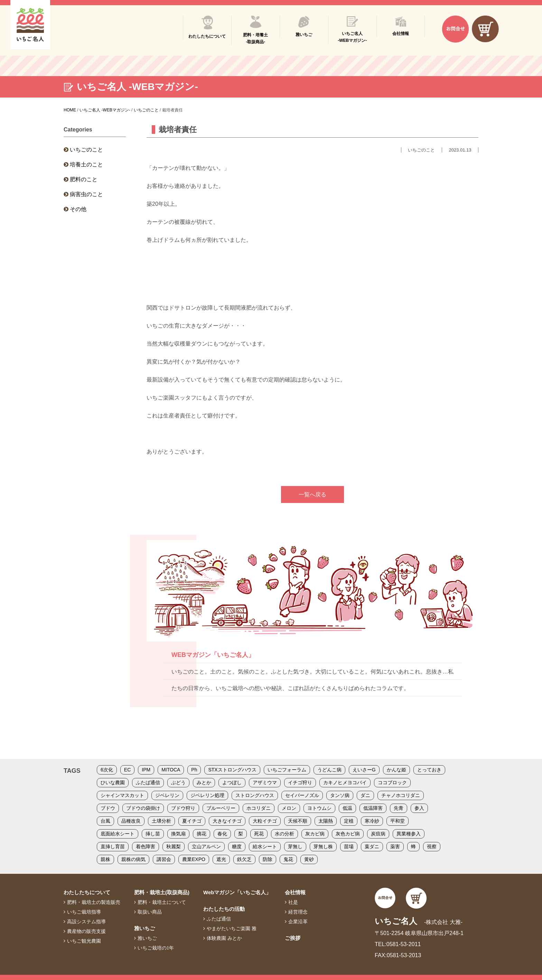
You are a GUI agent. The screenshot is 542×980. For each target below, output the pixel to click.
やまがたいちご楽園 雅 (232, 928)
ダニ (365, 795)
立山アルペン (206, 846)
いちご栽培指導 (84, 912)
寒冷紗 (372, 821)
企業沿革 (298, 922)
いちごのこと (86, 150)
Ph (194, 770)
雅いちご (144, 928)
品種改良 (131, 821)
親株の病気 (133, 859)
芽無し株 (323, 846)
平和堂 (398, 821)
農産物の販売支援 (86, 931)
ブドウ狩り (183, 808)
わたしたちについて (87, 892)
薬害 (395, 846)
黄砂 (309, 859)
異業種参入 (409, 834)
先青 (399, 808)
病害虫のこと (86, 194)
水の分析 (284, 834)
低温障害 (373, 808)
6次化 (107, 770)
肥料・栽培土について (162, 902)
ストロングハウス (255, 795)
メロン (289, 808)
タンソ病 (340, 795)
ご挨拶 (293, 938)
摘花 (202, 834)
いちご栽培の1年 (156, 948)
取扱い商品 (150, 912)
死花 (259, 834)
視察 (432, 846)
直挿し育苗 (113, 846)
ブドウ (108, 808)
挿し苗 (153, 834)
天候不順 (298, 821)
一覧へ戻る (312, 494)
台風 (105, 821)
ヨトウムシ (319, 808)
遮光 (221, 859)
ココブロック (392, 782)
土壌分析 (161, 821)
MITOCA (171, 770)
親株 (105, 859)
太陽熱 (326, 821)
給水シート (265, 846)
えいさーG (364, 770)
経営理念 (298, 912)
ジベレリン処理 (207, 795)
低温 (347, 808)
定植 (349, 821)
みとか (204, 782)
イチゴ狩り (300, 782)
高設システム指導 (86, 922)
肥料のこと (84, 179)
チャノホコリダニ (401, 795)
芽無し (295, 846)
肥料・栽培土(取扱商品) (162, 892)
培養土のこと (86, 164)
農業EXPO (194, 859)
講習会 (164, 859)
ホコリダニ (259, 808)
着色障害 (146, 846)
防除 (268, 859)
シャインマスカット (122, 795)
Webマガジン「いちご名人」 (237, 892)
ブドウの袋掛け (143, 808)
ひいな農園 (113, 782)
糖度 (237, 846)
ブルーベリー (221, 808)
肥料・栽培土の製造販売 (94, 902)
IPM (146, 770)
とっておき (429, 770)
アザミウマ (265, 782)
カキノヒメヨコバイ (345, 782)
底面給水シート (118, 834)
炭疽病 (378, 834)
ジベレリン (167, 795)
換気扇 (178, 834)
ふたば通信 (148, 782)
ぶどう (178, 782)
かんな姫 (396, 770)
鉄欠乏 (244, 859)
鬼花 (288, 859)
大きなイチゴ (227, 821)
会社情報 (295, 892)
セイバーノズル (302, 795)
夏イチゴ (192, 821)
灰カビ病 (315, 834)
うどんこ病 (329, 770)
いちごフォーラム (287, 770)
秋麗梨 (174, 846)
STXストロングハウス (232, 770)
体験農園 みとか (224, 938)
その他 (78, 209)
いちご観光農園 (84, 941)
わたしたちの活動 (224, 909)
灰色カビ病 (348, 834)
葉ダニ (372, 846)
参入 (419, 808)
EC (127, 770)
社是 (293, 902)
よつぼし (232, 782)
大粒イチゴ (265, 821)
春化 (222, 834)
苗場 (349, 846)
